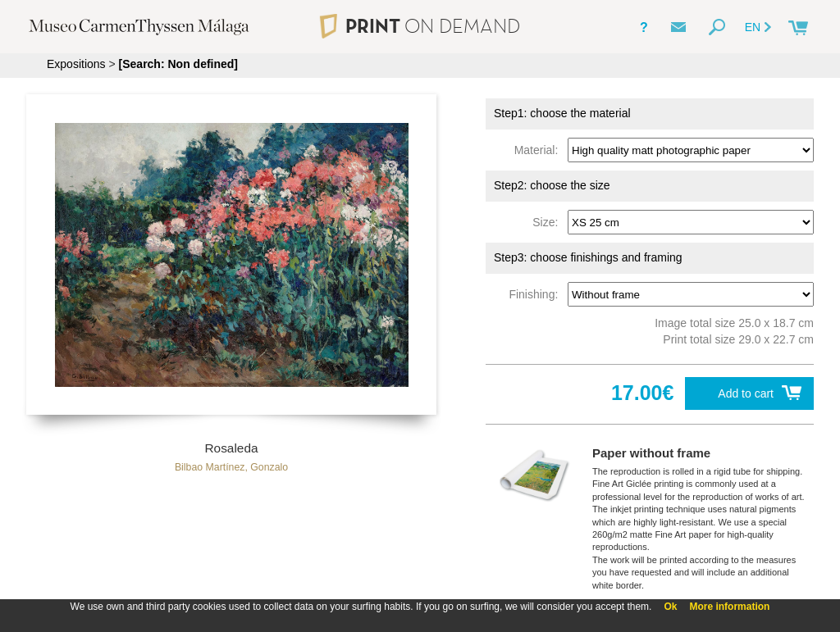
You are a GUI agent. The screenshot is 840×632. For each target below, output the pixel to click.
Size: (548, 222)
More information (729, 607)
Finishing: (536, 294)
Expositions (76, 64)
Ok (670, 607)
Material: (539, 150)
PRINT (420, 26)
